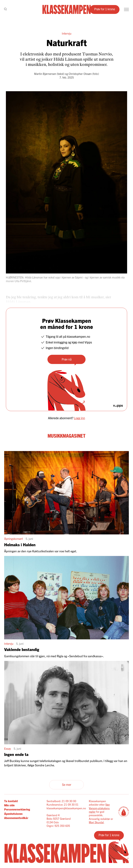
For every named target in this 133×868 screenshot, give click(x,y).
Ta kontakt (11, 801)
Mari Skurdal (96, 822)
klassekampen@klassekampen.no (66, 808)
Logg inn (79, 418)
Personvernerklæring (17, 809)
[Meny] (126, 9)
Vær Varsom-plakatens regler (99, 808)
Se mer (67, 785)
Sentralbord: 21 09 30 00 (61, 801)
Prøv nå (67, 359)
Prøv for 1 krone (105, 9)
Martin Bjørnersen (45, 74)
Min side (9, 805)
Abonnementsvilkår (16, 818)
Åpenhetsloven (13, 814)
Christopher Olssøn (80, 74)
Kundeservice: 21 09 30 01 (63, 804)
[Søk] (5, 9)
